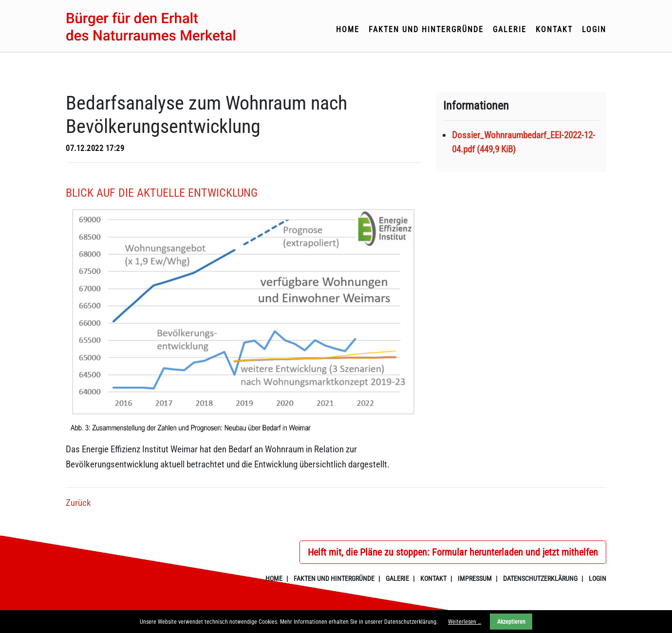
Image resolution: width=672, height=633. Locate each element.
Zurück (78, 503)
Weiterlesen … (465, 622)
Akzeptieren (511, 622)
